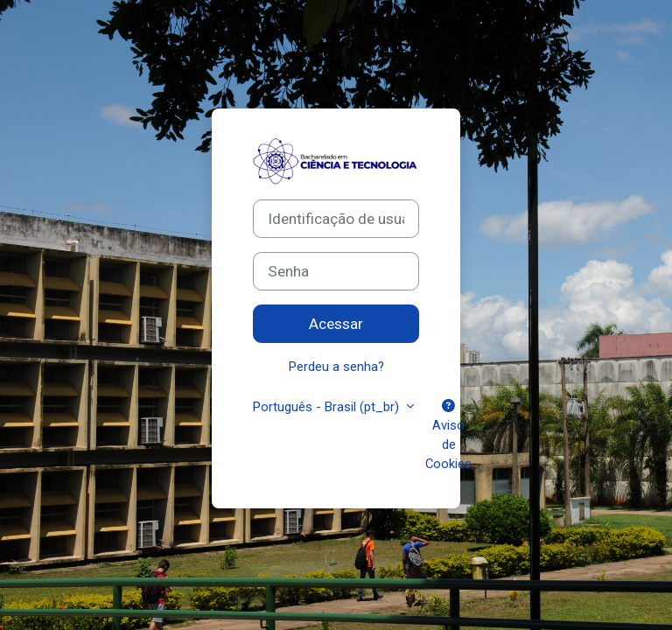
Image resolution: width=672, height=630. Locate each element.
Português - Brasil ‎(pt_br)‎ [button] (328, 407)
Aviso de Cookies (448, 436)
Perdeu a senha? (336, 367)
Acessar (336, 324)
